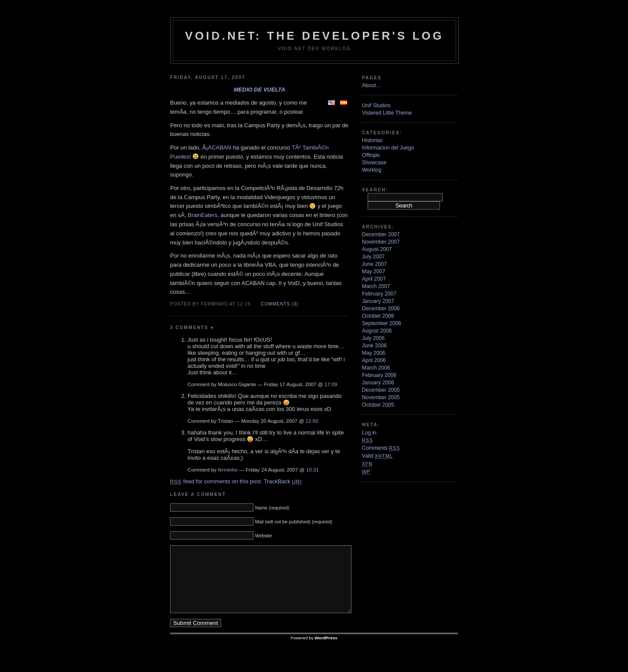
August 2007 (377, 249)
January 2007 (378, 301)
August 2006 (377, 331)
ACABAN (220, 148)
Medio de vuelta (259, 90)
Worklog (372, 170)
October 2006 (378, 316)
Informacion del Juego (388, 148)
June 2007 (374, 264)
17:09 (331, 384)
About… (372, 85)
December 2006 (381, 309)
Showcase (374, 163)
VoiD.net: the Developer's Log (314, 36)
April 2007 (374, 279)
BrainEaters (202, 215)
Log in (369, 433)
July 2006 (373, 338)
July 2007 (373, 257)
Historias (372, 140)
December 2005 (381, 390)
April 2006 (374, 360)
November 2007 (381, 242)
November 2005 (381, 397)
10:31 (312, 470)
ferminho (228, 470)
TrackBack (283, 481)
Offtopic (371, 155)
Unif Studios (376, 105)
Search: (375, 190)
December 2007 (381, 234)
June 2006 (374, 346)
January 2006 (378, 383)
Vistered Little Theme (387, 113)
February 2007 (379, 294)
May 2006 (374, 353)
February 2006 (379, 375)
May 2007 (374, 272)
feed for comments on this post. (216, 481)
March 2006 (376, 368)
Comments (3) (280, 304)
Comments (381, 448)
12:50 (312, 421)
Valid (377, 456)
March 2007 (376, 286)
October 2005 (378, 405)
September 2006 (382, 323)
